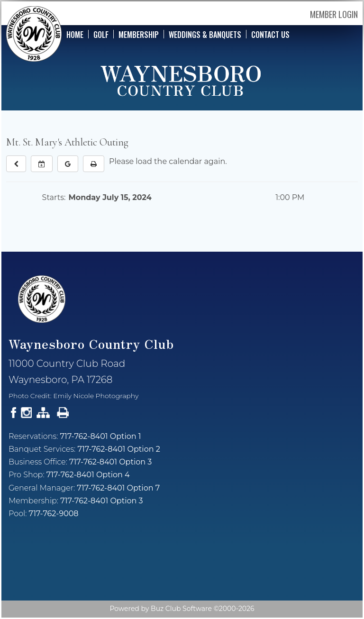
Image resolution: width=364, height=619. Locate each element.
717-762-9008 (54, 514)
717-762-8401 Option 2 (118, 449)
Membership (139, 34)
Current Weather (182, 565)
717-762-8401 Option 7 (118, 488)
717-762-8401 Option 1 (101, 436)
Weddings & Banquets (205, 34)
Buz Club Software (181, 609)
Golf (101, 34)
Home (75, 34)
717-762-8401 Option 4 (88, 475)
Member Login (334, 14)
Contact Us (270, 34)
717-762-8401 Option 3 (110, 462)
